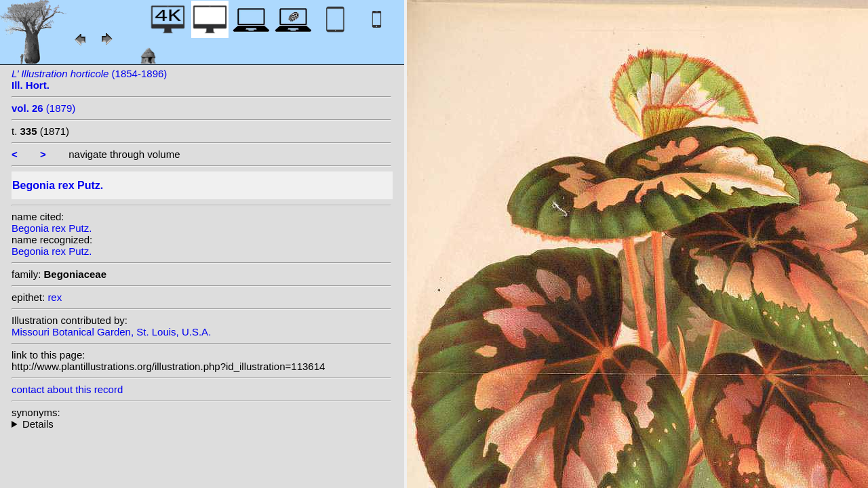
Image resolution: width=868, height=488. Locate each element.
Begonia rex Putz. (52, 228)
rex (55, 297)
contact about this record (67, 389)
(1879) (43, 108)
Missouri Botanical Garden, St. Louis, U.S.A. (111, 332)
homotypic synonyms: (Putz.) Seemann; (201, 424)
